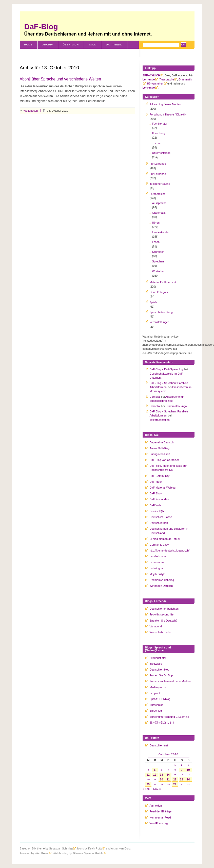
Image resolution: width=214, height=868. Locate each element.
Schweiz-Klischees (39, 53)
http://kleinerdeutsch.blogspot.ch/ (170, 550)
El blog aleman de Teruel (165, 539)
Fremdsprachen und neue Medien (170, 681)
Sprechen (158, 261)
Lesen (156, 242)
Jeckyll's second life (162, 614)
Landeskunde (160, 232)
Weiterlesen (31, 111)
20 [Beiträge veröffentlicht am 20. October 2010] (161, 779)
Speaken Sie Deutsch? (164, 621)
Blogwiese (156, 664)
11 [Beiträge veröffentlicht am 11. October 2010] (148, 775)
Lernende (149, 79)
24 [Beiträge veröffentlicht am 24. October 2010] (188, 779)
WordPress (42, 853)
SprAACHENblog (160, 699)
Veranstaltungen (160, 322)
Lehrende (149, 88)
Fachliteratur (160, 124)
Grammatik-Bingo (176, 406)
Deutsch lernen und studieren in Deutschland (169, 531)
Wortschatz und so (161, 632)
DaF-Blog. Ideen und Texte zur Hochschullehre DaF (168, 468)
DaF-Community (160, 476)
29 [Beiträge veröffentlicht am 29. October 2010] (175, 784)
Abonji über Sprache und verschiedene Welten (60, 79)
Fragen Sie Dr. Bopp (162, 675)
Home (28, 45)
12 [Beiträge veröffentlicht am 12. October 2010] (155, 775)
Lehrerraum (157, 562)
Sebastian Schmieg (61, 848)
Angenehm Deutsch (162, 442)
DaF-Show (156, 493)
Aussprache (167, 79)
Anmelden (156, 806)
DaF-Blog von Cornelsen (165, 460)
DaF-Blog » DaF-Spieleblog (166, 369)
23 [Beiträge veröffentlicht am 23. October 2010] (181, 779)
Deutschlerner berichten (164, 609)
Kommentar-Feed (160, 817)
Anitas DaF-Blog (160, 448)
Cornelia (155, 397)
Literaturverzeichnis (81, 53)
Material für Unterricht (163, 282)
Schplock (155, 693)
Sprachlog (156, 711)
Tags (92, 45)
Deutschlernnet (159, 745)
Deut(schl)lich (158, 511)
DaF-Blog (41, 27)
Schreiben (158, 252)
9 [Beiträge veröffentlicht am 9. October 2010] (182, 770)
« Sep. (147, 789)
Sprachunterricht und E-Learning (169, 717)
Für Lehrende (158, 164)
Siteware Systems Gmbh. (88, 853)
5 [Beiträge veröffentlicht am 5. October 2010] (155, 770)
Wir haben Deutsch (161, 586)
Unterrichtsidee (161, 153)
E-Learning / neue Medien (165, 104)
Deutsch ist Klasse (161, 517)
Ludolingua (156, 568)
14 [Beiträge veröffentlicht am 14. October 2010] (168, 775)
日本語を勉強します (162, 723)
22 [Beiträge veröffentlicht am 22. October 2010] (175, 779)
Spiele (153, 302)
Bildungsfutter (158, 658)
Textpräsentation (160, 420)
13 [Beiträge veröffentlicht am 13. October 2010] (161, 775)
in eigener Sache (160, 184)
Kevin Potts (95, 848)
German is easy (159, 545)
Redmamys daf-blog (162, 580)
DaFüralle (156, 505)
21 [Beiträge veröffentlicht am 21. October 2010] (168, 779)
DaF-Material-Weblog (163, 488)
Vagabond (156, 626)
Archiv (48, 45)
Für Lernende (158, 174)
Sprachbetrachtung (161, 312)
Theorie (157, 143)
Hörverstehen (155, 84)
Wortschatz (159, 271)
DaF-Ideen (156, 482)
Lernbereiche (158, 194)
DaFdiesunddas (159, 499)
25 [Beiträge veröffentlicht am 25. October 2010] (148, 784)
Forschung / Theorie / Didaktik (168, 114)
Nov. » (157, 789)
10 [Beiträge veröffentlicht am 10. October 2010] (188, 770)
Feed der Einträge (161, 811)
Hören (156, 223)
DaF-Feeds (114, 45)
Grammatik (159, 213)
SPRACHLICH (151, 75)
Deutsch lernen (159, 523)
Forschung (159, 133)
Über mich (71, 45)
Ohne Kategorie (159, 292)
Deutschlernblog (160, 670)
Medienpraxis (158, 687)
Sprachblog (157, 705)
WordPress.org (159, 823)
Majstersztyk (157, 574)
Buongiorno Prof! (160, 454)
